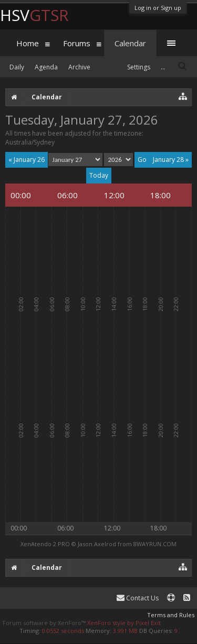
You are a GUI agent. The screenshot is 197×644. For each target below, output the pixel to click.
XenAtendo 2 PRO (45, 544)
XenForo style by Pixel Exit (124, 623)
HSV (34, 15)
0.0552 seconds (63, 631)
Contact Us (138, 598)
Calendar (130, 43)
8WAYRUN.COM (155, 544)
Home (28, 43)
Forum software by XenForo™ (45, 623)
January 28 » (171, 160)
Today (99, 175)
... (163, 67)
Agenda (46, 67)
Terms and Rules (171, 615)
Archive (79, 67)
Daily (17, 67)
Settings (139, 67)
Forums (77, 43)
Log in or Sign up (158, 8)
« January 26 (27, 160)
